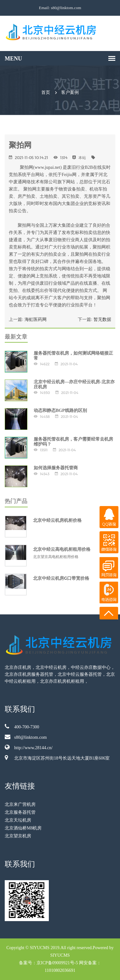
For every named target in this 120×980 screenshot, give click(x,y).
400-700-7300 (22, 726)
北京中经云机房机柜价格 (57, 520)
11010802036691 (60, 970)
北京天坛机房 (18, 820)
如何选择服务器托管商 (56, 468)
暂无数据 (102, 319)
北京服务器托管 (20, 812)
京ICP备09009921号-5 (57, 963)
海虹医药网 (36, 319)
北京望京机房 (18, 836)
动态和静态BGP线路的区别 (60, 410)
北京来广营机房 (20, 804)
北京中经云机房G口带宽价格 (61, 578)
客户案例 (70, 92)
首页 (46, 92)
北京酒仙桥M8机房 (23, 828)
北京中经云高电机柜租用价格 (62, 549)
